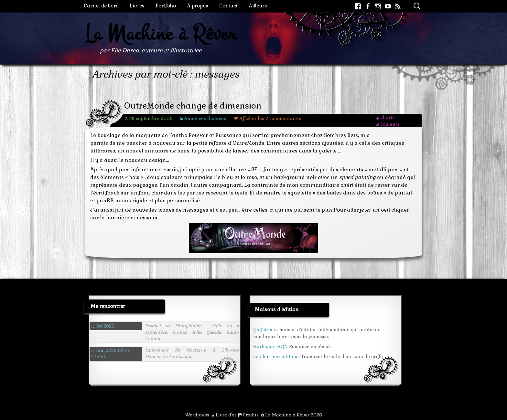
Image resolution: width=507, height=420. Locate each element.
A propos (198, 6)
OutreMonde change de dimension (193, 106)
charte (388, 117)
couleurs (390, 124)
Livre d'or (226, 415)
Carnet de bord (101, 6)
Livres (137, 6)
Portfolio (166, 6)
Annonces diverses (205, 118)
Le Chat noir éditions (276, 356)
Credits (251, 415)
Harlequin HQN (270, 346)
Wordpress (197, 415)
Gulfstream (266, 330)
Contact (228, 6)
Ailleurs (258, 6)
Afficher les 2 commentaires (270, 118)
